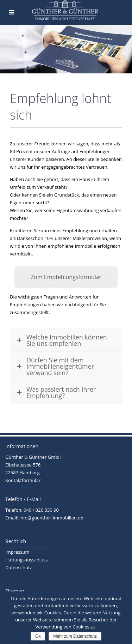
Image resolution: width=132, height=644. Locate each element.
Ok (38, 636)
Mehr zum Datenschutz (75, 636)
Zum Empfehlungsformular (66, 277)
